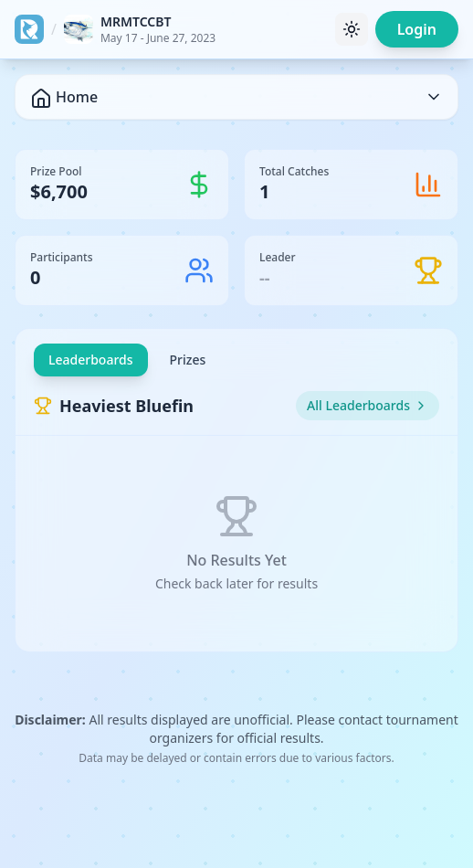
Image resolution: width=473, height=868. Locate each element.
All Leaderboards (368, 405)
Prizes (188, 360)
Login (417, 29)
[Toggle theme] (352, 29)
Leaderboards (91, 360)
